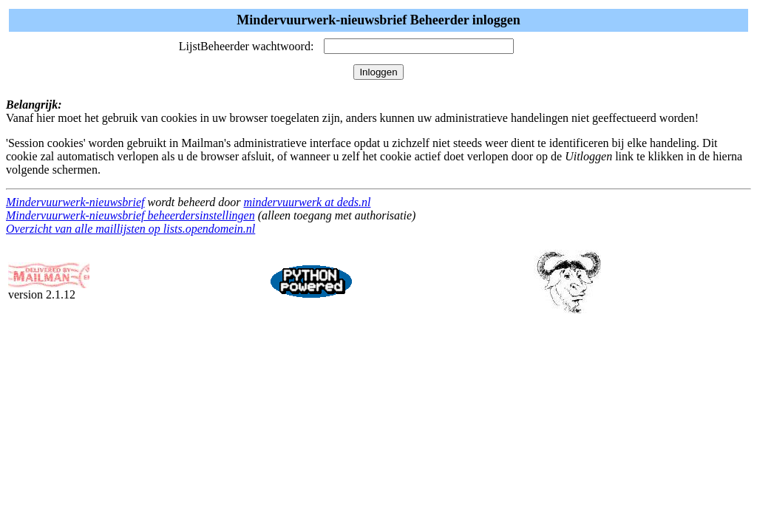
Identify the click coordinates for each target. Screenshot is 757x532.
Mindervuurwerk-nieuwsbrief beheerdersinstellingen (130, 215)
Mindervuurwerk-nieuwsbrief (75, 202)
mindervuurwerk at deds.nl (307, 202)
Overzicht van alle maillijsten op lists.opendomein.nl (130, 229)
